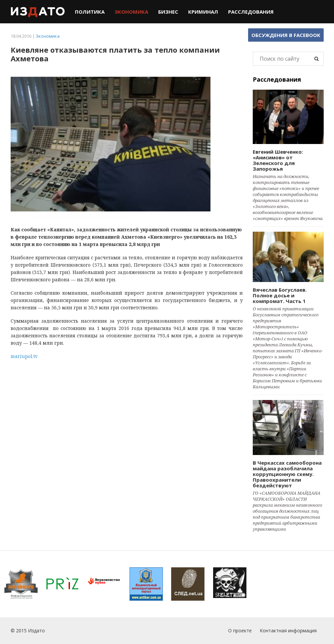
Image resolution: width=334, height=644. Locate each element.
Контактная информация (288, 630)
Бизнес (168, 12)
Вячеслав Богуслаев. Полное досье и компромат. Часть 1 (280, 295)
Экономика (131, 12)
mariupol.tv (24, 356)
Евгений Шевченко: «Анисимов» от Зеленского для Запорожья (278, 160)
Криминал (203, 12)
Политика (90, 12)
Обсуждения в (286, 35)
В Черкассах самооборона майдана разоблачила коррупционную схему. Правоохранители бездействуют (287, 474)
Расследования (251, 12)
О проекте (240, 630)
